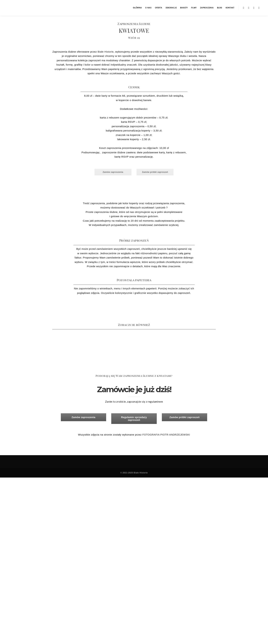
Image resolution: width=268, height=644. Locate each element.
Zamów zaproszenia (113, 172)
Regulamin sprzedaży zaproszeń (134, 419)
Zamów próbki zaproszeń (155, 172)
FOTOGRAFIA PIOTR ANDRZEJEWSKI (166, 435)
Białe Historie (106, 52)
